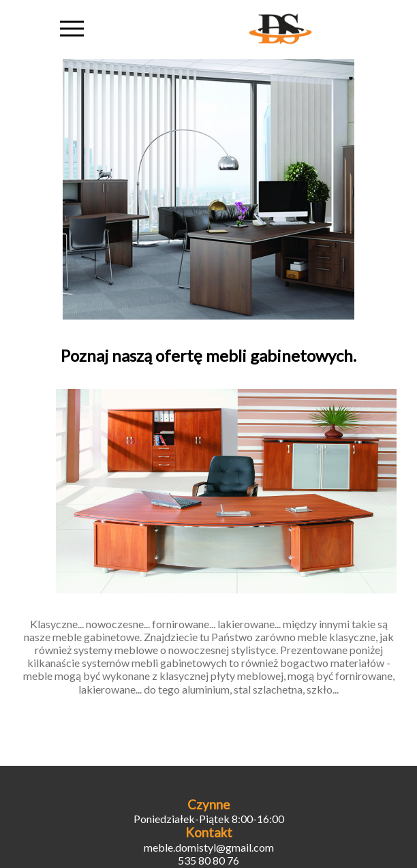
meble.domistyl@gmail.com (209, 847)
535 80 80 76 (208, 860)
